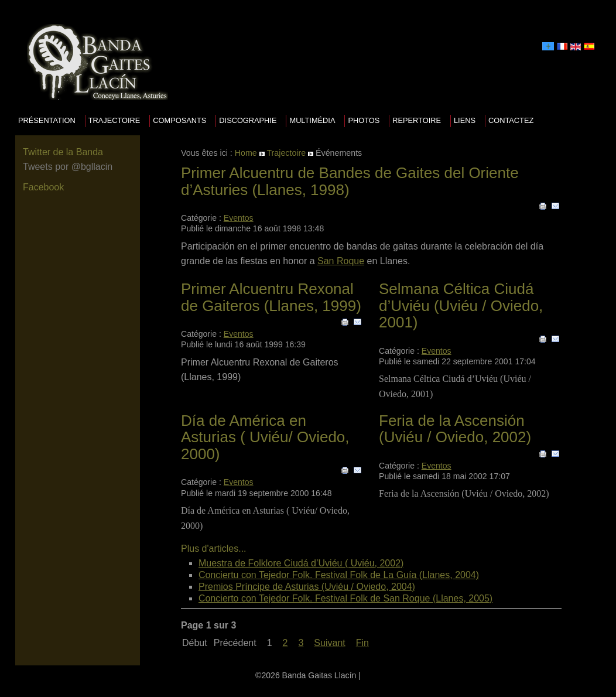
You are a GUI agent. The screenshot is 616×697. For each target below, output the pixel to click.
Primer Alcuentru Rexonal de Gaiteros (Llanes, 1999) (271, 297)
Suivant (329, 643)
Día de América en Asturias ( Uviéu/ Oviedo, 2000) (265, 437)
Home (246, 153)
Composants (179, 120)
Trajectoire (114, 120)
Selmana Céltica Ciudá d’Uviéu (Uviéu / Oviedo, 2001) (461, 305)
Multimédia (312, 120)
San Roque (341, 261)
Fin (362, 643)
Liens (465, 120)
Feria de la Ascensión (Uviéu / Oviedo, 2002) (455, 429)
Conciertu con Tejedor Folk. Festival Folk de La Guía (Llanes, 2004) (339, 575)
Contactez (511, 120)
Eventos (239, 218)
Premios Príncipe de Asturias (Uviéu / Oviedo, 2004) (307, 587)
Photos (364, 120)
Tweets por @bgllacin (68, 167)
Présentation (47, 120)
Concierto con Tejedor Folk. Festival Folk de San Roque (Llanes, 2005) (345, 598)
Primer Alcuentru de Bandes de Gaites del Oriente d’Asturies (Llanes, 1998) (350, 181)
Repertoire (417, 120)
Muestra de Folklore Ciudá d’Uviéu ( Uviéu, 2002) (301, 563)
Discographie (248, 120)
